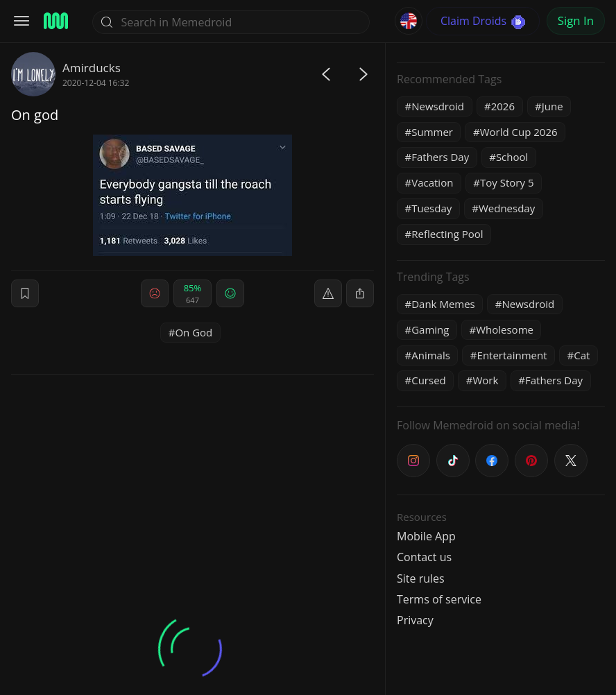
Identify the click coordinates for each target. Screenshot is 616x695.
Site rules (421, 578)
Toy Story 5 (507, 182)
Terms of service (439, 599)
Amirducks (92, 68)
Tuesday (431, 208)
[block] (360, 293)
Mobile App (426, 536)
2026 (503, 106)
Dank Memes (443, 304)
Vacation (432, 182)
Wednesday (507, 208)
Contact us (424, 557)
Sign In (576, 20)
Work (485, 380)
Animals (431, 355)
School (512, 157)
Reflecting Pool (447, 234)
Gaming (430, 329)
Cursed (429, 380)
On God (194, 332)
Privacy (415, 620)
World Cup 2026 (519, 132)
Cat (582, 355)
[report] (328, 293)
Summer (432, 132)
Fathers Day (440, 157)
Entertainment (512, 355)
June (553, 106)
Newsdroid (438, 106)
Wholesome (505, 329)
